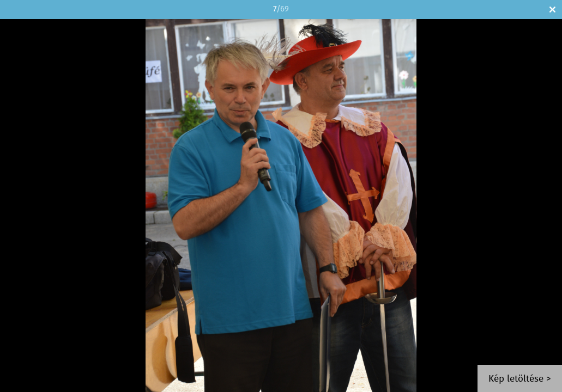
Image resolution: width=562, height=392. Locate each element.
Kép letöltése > (520, 379)
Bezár (552, 10)
